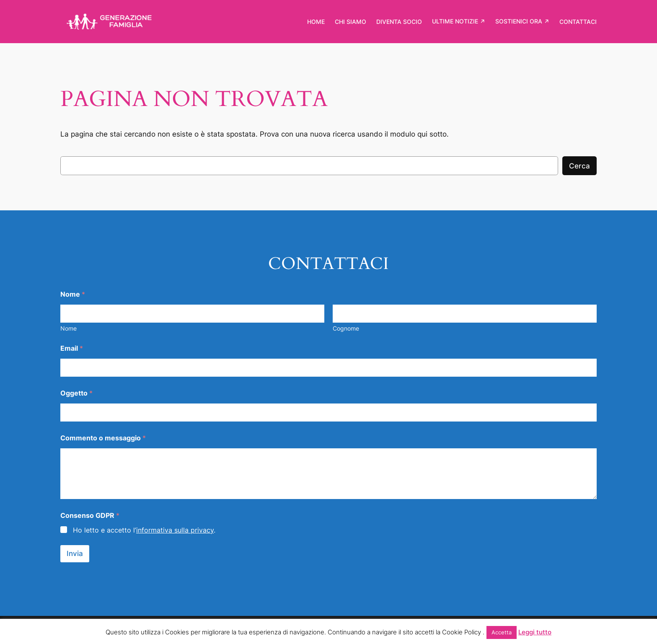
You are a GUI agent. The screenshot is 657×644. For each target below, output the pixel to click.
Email (72, 348)
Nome (69, 328)
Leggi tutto (535, 632)
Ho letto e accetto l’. (144, 530)
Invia (75, 553)
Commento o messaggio (103, 438)
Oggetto (76, 393)
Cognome (346, 328)
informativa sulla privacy (175, 530)
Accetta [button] (502, 632)
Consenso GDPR (90, 516)
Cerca (579, 166)
